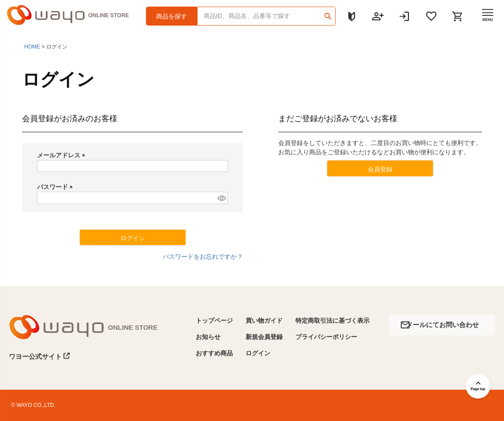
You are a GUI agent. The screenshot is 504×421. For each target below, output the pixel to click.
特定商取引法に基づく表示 (332, 320)
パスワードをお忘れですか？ (203, 257)
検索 (328, 13)
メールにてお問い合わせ (442, 325)
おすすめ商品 (214, 353)
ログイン (258, 353)
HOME (32, 47)
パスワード (56, 187)
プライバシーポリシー (326, 337)
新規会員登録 (264, 337)
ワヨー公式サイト (39, 356)
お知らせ (208, 337)
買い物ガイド (264, 320)
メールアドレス (63, 155)
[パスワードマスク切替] (221, 198)
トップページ (214, 320)
